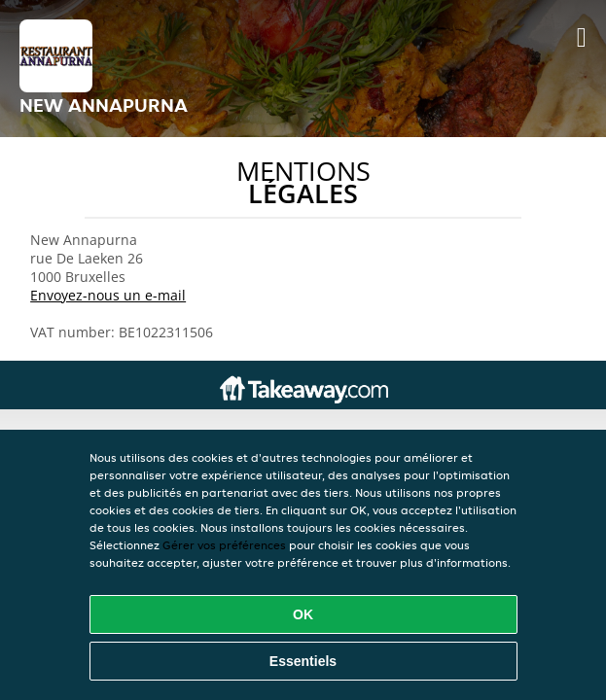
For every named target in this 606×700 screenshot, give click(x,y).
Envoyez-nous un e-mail (108, 295)
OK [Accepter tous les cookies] (303, 614)
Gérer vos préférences (224, 545)
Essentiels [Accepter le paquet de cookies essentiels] (303, 661)
